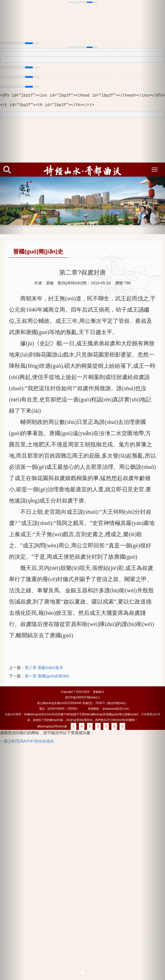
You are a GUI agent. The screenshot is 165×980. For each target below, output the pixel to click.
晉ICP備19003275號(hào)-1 (82, 697)
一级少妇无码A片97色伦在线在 (27, 741)
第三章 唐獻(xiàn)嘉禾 (44, 668)
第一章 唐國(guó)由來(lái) (47, 676)
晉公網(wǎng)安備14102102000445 (59, 703)
